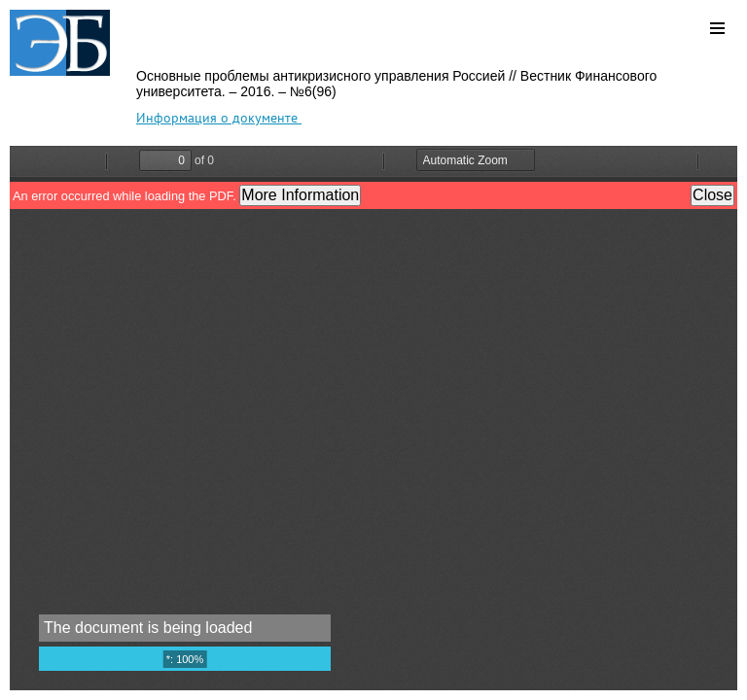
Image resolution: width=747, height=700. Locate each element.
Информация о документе (219, 118)
